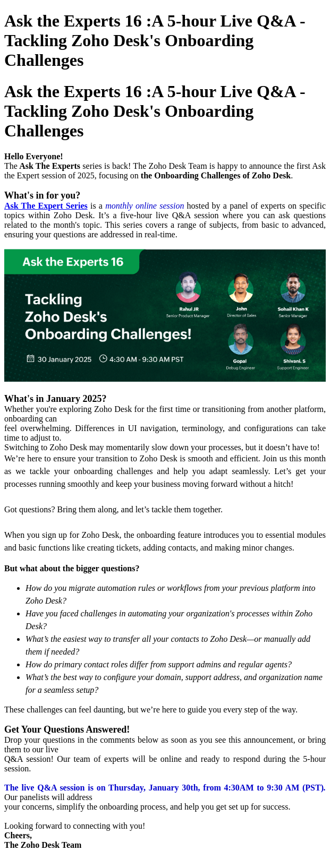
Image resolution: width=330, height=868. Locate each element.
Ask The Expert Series (46, 206)
